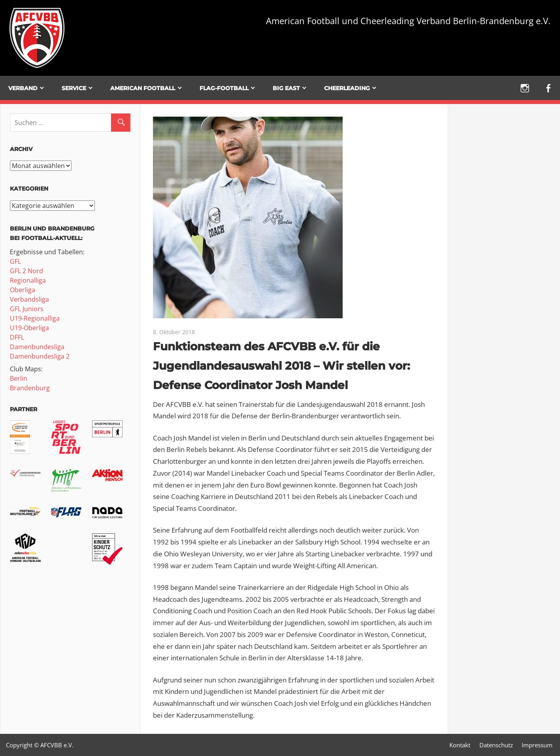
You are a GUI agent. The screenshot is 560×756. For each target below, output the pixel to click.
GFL (15, 261)
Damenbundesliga (37, 347)
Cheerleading (347, 88)
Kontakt (460, 745)
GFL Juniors (27, 309)
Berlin (19, 378)
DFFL (17, 337)
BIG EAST (286, 88)
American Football (143, 88)
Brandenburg (30, 388)
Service (74, 88)
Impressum (537, 745)
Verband (23, 88)
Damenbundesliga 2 (40, 356)
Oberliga (23, 290)
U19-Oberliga (29, 328)
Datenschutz (496, 745)
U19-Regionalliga (35, 318)
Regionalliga (28, 280)
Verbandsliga (29, 299)
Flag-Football (224, 88)
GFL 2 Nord (26, 271)
